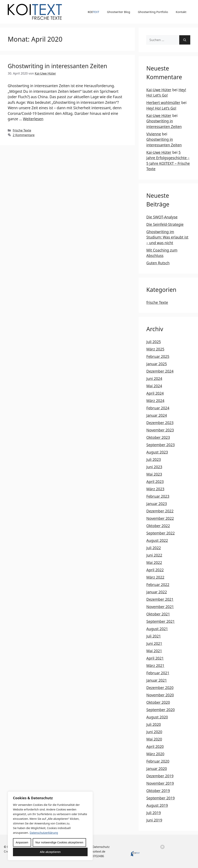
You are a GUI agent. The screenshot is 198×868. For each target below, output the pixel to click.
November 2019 (160, 783)
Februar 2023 (158, 496)
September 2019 (161, 798)
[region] (50, 826)
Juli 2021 (154, 636)
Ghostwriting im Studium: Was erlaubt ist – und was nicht (167, 237)
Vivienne (154, 134)
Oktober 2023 (158, 437)
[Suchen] (185, 40)
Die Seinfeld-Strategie (165, 224)
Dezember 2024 (160, 371)
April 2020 (155, 747)
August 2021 (157, 629)
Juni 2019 (154, 820)
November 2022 (160, 518)
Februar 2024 (158, 408)
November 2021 (160, 607)
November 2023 (160, 430)
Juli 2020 (154, 724)
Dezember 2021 (160, 599)
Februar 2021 (158, 673)
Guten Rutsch (158, 263)
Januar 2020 (157, 769)
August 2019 (157, 805)
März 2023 (155, 489)
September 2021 (161, 621)
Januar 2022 (157, 592)
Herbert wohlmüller (163, 103)
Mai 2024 (154, 386)
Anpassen (22, 842)
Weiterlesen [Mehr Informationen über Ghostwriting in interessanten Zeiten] (33, 119)
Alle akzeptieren (50, 852)
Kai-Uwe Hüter (159, 90)
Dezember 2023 (160, 423)
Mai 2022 (154, 563)
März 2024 (155, 401)
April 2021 (155, 658)
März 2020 (155, 754)
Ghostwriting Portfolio (153, 12)
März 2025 (155, 349)
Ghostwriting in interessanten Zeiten (57, 66)
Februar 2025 (158, 357)
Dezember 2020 (160, 688)
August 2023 (157, 452)
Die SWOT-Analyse (162, 217)
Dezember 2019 (160, 776)
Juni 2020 (154, 732)
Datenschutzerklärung (44, 833)
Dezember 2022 (160, 511)
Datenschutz (101, 847)
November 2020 (160, 695)
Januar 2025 (157, 364)
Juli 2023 (154, 460)
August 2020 (157, 717)
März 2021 (155, 666)
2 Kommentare (24, 135)
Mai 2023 (154, 474)
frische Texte (22, 130)
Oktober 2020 (158, 702)
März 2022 (155, 577)
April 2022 (155, 570)
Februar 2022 (158, 585)
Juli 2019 (154, 813)
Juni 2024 (154, 379)
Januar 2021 (157, 680)
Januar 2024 (157, 415)
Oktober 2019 (158, 791)
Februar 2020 (158, 761)
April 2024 (155, 393)
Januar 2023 (157, 504)
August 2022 (157, 541)
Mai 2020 (154, 739)
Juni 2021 (154, 644)
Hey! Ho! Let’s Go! (161, 108)
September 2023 (161, 445)
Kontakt (181, 12)
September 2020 (161, 710)
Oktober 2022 (158, 526)
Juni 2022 (154, 555)
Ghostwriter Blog (119, 12)
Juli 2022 (154, 548)
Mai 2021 (154, 651)
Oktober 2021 (158, 614)
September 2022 (161, 533)
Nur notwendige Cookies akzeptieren (59, 842)
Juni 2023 (154, 467)
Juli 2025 (154, 342)
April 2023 (155, 482)
